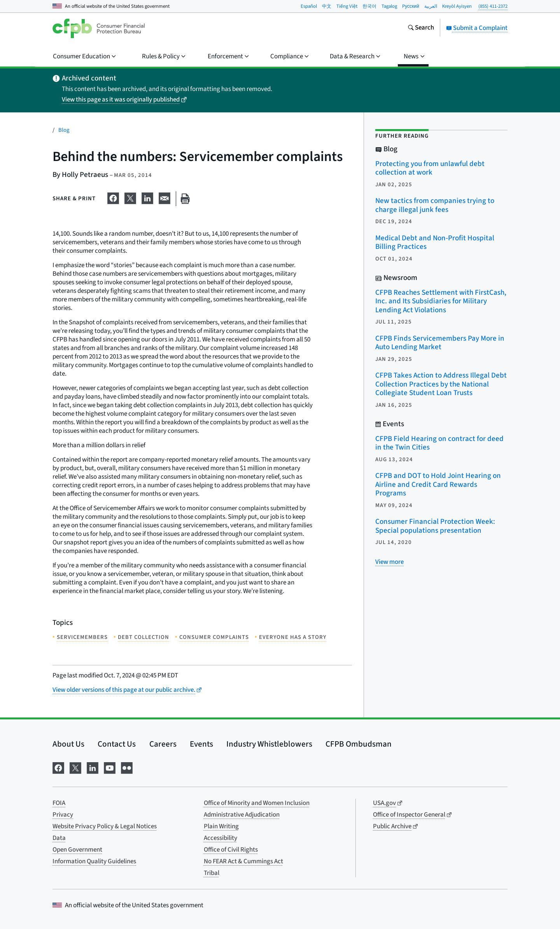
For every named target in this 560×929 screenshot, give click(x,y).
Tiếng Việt (347, 6)
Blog (64, 130)
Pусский (411, 6)
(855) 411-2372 (493, 6)
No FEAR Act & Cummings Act (243, 861)
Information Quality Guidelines (94, 861)
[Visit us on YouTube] (110, 767)
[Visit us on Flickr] (127, 767)
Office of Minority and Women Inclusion (257, 803)
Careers (163, 744)
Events (201, 744)
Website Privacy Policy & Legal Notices (105, 826)
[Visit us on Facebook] (58, 767)
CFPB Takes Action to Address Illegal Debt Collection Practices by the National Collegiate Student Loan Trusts (441, 384)
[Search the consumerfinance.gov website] (421, 28)
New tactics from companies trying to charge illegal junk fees (435, 205)
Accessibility (220, 838)
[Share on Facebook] (113, 197)
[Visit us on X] (75, 767)
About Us (68, 744)
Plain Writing (221, 826)
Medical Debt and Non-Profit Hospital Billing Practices (435, 243)
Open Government (77, 850)
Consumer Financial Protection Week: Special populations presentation (435, 526)
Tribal (212, 873)
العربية (431, 6)
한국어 (369, 6)
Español (309, 6)
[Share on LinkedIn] (147, 197)
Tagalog (389, 6)
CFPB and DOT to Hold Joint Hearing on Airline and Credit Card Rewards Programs (438, 485)
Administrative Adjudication (242, 815)
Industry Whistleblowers (269, 744)
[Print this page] (185, 199)
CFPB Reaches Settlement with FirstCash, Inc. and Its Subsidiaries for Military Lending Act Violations (441, 301)
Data (59, 838)
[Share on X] (130, 197)
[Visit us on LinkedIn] (93, 767)
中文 (327, 6)
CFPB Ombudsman (359, 744)
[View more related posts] (389, 562)
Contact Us (117, 744)
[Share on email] (164, 197)
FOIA (59, 803)
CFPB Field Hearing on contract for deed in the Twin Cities (439, 443)
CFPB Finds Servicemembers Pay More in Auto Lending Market (440, 343)
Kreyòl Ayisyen (457, 6)
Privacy (63, 815)
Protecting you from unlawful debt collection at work (430, 168)
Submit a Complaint (477, 28)
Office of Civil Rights (231, 850)
